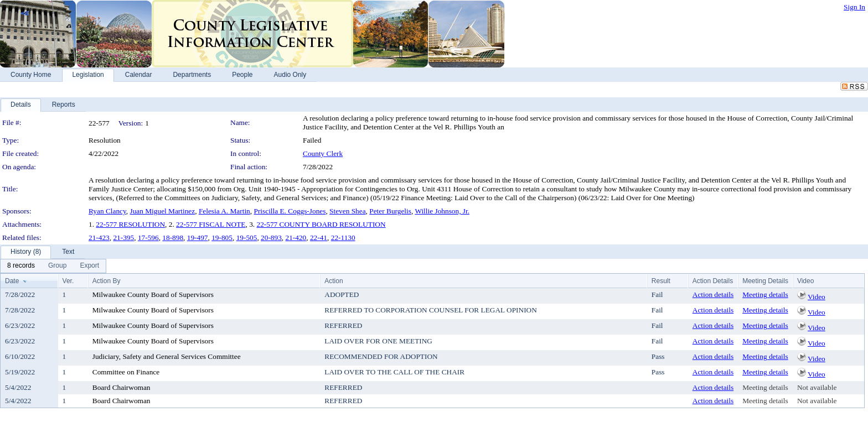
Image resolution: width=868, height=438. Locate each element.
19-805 (222, 238)
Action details (713, 294)
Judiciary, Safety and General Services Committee (167, 356)
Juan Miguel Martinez (163, 211)
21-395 (123, 238)
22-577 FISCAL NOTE (211, 224)
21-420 (296, 238)
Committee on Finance (126, 372)
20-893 (271, 238)
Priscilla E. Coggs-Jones (290, 211)
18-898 (173, 238)
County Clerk (323, 153)
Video (817, 297)
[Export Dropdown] (89, 266)
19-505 (247, 238)
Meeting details (765, 294)
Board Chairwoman (122, 387)
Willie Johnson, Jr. (442, 211)
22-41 (319, 238)
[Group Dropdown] (57, 266)
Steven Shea (348, 211)
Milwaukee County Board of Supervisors (153, 294)
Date (12, 281)
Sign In (854, 7)
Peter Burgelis (390, 211)
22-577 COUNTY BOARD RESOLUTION (321, 224)
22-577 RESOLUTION (130, 224)
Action (334, 281)
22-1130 (343, 238)
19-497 (198, 238)
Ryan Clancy (107, 211)
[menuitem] (21, 266)
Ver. (68, 281)
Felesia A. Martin (224, 211)
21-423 (99, 238)
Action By (107, 281)
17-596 (148, 238)
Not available (817, 387)
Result (661, 281)
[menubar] (53, 266)
